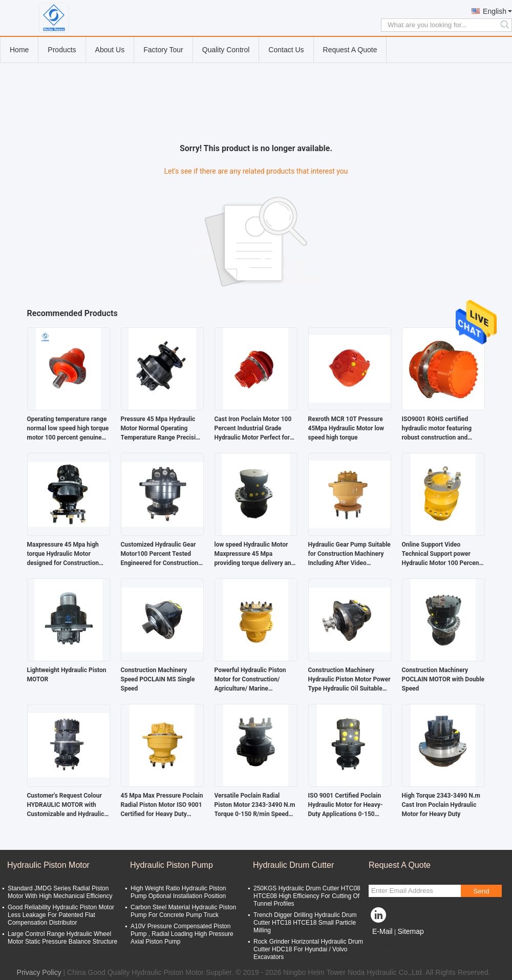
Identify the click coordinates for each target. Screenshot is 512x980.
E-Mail (382, 931)
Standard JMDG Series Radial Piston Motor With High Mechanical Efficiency (60, 892)
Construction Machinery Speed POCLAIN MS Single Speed (158, 679)
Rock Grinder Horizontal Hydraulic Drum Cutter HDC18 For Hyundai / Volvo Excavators (308, 949)
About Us (110, 50)
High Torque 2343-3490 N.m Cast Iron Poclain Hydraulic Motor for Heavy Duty (441, 805)
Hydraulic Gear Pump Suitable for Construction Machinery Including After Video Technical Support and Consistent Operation (349, 554)
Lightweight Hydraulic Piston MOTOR (67, 675)
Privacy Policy (39, 972)
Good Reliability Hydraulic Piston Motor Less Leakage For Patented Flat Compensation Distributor (61, 915)
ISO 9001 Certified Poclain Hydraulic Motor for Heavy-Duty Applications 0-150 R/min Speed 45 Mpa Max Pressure (346, 805)
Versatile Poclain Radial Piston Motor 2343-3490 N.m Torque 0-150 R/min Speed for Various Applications (255, 805)
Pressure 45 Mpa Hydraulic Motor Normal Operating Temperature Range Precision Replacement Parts (162, 429)
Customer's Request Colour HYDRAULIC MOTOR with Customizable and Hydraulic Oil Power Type (66, 805)
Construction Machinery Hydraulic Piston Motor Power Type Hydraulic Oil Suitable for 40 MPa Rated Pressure (349, 680)
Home (19, 50)
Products (62, 50)
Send (481, 891)
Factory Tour (163, 50)
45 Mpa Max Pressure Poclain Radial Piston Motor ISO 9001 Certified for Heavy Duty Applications (162, 805)
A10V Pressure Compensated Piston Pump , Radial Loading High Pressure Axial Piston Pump (182, 934)
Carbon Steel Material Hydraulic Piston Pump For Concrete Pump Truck (183, 911)
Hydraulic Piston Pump (172, 865)
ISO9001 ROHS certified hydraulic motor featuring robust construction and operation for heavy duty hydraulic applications (437, 429)
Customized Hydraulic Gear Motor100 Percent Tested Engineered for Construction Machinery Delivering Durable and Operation (162, 554)
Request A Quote (350, 50)
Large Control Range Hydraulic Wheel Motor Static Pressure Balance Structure (62, 938)
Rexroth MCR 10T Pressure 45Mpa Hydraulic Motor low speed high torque (346, 428)
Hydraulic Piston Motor (48, 865)
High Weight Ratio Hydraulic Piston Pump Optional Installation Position (178, 892)
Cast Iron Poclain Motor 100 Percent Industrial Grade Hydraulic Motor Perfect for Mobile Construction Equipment (253, 429)
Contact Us (286, 50)
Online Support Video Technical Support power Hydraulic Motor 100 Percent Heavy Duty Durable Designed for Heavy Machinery (443, 554)
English (495, 11)
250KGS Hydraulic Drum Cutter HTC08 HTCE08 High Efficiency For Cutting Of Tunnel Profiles (307, 896)
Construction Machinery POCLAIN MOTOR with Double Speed (443, 679)
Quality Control (226, 50)
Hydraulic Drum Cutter (293, 865)
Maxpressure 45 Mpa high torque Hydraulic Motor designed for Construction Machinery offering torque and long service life (63, 554)
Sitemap (410, 931)
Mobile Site (390, 944)
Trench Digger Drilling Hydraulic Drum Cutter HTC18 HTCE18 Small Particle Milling (305, 923)
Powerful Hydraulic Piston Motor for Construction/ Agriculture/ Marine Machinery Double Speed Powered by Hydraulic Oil (250, 680)
